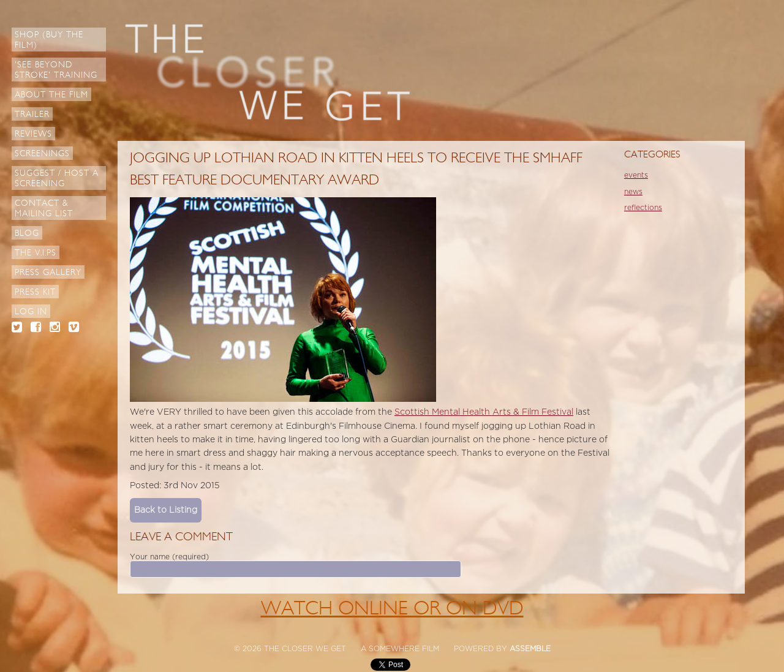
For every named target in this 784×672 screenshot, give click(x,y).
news (633, 192)
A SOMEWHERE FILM (400, 649)
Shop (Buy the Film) (49, 40)
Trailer (32, 114)
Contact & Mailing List (44, 208)
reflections (643, 208)
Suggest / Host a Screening (57, 178)
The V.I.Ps (36, 253)
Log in (31, 311)
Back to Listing (166, 510)
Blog (27, 233)
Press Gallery (48, 272)
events (636, 175)
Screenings (42, 153)
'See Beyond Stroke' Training (56, 70)
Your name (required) (169, 557)
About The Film (51, 95)
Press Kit (35, 292)
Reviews (33, 134)
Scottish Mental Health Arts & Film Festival (484, 412)
